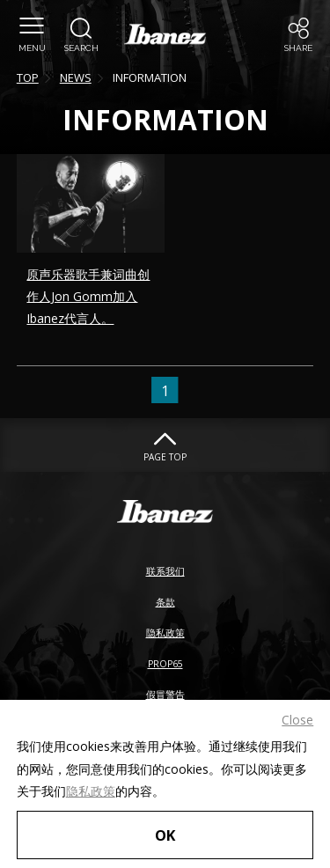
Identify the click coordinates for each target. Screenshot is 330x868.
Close (297, 720)
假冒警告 (165, 695)
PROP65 (165, 664)
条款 (165, 602)
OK (165, 835)
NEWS (76, 77)
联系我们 (165, 571)
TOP (28, 77)
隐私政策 (91, 791)
